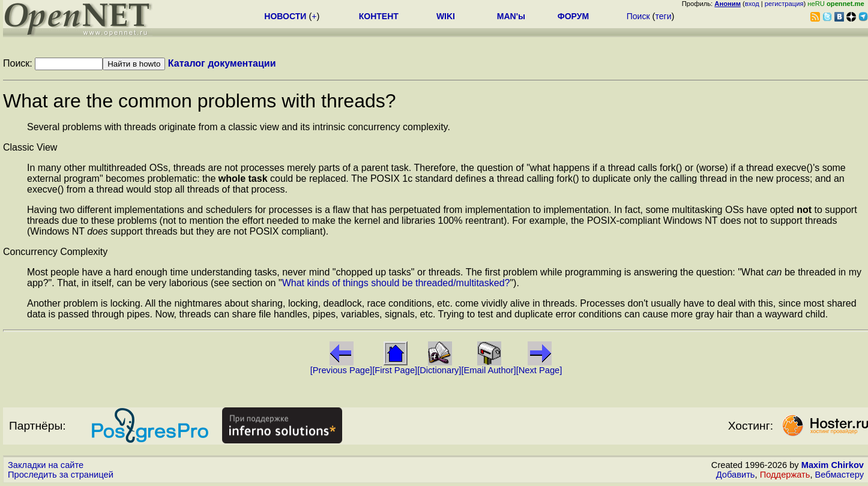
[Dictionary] (439, 370)
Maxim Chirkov (833, 465)
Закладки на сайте (46, 465)
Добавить (736, 475)
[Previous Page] (341, 370)
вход (752, 4)
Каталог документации (222, 63)
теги (663, 16)
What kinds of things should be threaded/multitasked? (396, 283)
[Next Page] (539, 370)
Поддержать (785, 475)
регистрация (784, 4)
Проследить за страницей (61, 475)
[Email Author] (488, 370)
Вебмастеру (839, 475)
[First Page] (395, 370)
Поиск (638, 16)
